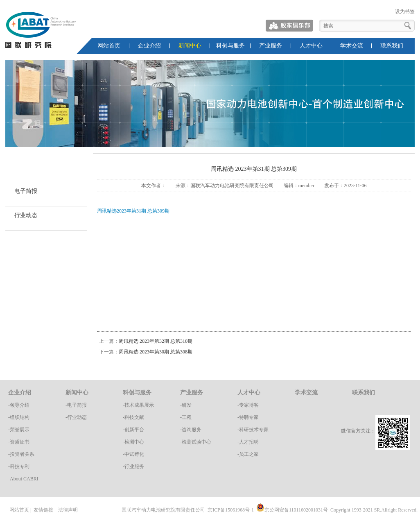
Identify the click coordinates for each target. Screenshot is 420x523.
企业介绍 (149, 46)
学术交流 (352, 46)
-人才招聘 (248, 442)
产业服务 (271, 46)
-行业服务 (133, 466)
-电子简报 (76, 405)
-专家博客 (248, 405)
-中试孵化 (133, 454)
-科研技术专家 (253, 430)
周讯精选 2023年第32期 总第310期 (156, 341)
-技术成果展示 (138, 405)
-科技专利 (19, 466)
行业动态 (26, 215)
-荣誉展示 (19, 430)
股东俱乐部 (290, 26)
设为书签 (405, 11)
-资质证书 (19, 442)
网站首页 (109, 46)
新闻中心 (190, 46)
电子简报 (26, 191)
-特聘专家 (248, 417)
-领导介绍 (19, 405)
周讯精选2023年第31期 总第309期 (133, 211)
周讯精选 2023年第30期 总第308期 (156, 352)
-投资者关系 (21, 454)
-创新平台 (133, 430)
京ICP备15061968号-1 (231, 510)
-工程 (186, 417)
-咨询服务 (191, 430)
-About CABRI (23, 479)
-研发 (186, 405)
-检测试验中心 (196, 442)
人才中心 (311, 46)
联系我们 (392, 46)
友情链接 (43, 510)
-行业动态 (76, 417)
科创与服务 (230, 46)
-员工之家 (248, 454)
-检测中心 (133, 442)
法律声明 (68, 510)
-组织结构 (19, 417)
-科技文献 (133, 417)
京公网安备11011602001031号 (292, 510)
